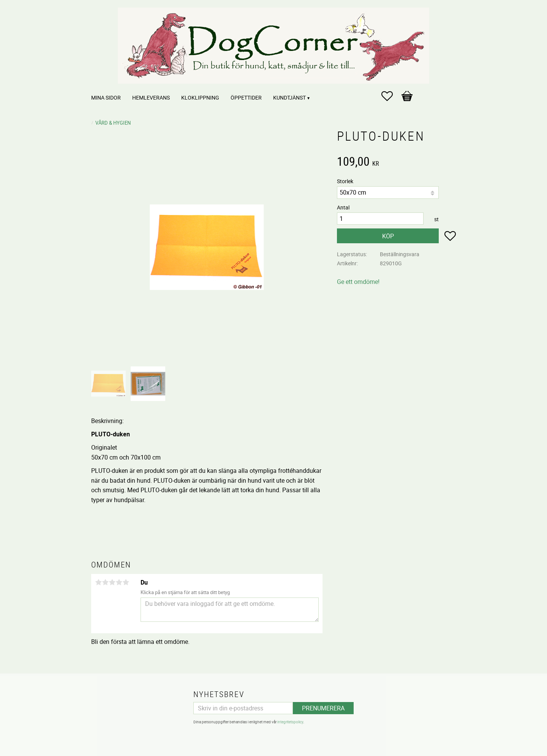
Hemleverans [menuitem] (151, 97)
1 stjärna (98, 582)
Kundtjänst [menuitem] (289, 97)
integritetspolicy (290, 722)
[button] (391, 96)
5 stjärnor (126, 582)
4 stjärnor (119, 582)
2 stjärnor (105, 582)
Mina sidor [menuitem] (106, 97)
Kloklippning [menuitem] (200, 97)
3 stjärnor (112, 582)
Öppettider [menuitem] (246, 97)
